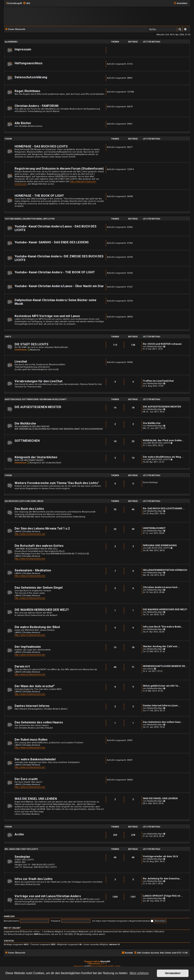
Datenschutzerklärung (31, 77)
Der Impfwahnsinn (28, 647)
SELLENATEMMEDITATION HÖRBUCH (165, 570)
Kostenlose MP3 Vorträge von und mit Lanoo (47, 316)
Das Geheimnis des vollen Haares (39, 722)
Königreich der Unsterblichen (36, 457)
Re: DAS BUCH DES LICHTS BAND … (164, 508)
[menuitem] (27, 3)
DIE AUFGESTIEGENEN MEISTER (38, 407)
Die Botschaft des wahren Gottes (39, 546)
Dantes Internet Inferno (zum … (162, 705)
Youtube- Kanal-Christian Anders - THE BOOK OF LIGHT (55, 272)
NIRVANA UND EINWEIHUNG (160, 545)
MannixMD (105, 962)
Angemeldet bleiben (141, 921)
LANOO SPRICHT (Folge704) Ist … (163, 896)
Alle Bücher (23, 123)
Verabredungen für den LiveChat (39, 381)
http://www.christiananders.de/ (30, 534)
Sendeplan (22, 857)
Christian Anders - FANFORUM (36, 106)
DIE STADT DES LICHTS (31, 344)
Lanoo (150, 669)
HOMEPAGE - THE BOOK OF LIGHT (39, 196)
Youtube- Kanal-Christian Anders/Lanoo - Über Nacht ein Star (59, 286)
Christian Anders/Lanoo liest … (161, 587)
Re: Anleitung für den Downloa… (162, 879)
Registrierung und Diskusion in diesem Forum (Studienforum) (59, 169)
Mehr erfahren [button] (139, 973)
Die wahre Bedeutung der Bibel (37, 627)
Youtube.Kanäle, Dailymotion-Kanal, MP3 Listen (30, 219)
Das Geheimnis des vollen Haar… (163, 722)
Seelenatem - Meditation (33, 570)
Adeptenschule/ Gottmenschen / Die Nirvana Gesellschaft (36, 399)
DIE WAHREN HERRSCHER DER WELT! (42, 610)
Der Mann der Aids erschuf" (35, 686)
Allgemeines (11, 42)
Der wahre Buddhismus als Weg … (163, 457)
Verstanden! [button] (173, 973)
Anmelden (9, 916)
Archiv (19, 834)
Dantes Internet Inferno (32, 706)
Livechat (21, 362)
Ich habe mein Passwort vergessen (110, 921)
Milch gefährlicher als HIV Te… (162, 686)
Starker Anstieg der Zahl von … (161, 646)
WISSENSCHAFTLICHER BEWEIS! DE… (165, 666)
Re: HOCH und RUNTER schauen (162, 344)
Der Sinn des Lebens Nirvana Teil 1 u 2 (42, 528)
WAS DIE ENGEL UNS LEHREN (36, 799)
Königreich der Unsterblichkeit (44, 463)
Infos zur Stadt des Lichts (34, 879)
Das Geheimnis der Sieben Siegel (39, 588)
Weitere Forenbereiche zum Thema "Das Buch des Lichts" (57, 483)
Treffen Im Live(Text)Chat (158, 381)
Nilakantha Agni (155, 347)
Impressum (23, 49)
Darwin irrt (22, 666)
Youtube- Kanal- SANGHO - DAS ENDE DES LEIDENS (52, 242)
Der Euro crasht (26, 779)
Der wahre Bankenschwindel (35, 759)
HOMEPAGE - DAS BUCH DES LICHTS (41, 146)
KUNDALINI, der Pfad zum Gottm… (163, 440)
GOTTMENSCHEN (27, 441)
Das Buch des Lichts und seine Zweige (24, 501)
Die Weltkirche (25, 423)
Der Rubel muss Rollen (31, 740)
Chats (8, 337)
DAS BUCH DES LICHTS (159, 443)
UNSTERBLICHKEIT (154, 528)
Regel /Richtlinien (27, 91)
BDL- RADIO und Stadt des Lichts (21, 849)
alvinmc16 (114, 944)
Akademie (34, 350)
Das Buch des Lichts (29, 509)
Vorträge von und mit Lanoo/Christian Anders (48, 896)
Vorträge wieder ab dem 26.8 (160, 856)
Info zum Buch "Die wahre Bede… (163, 627)
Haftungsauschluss (29, 63)
